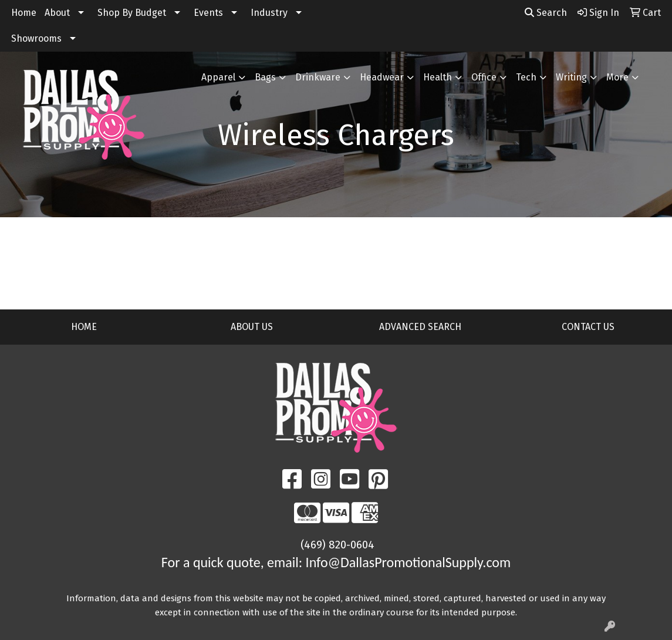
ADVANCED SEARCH (420, 327)
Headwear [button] (382, 77)
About (57, 13)
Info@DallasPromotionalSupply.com (408, 562)
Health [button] (438, 77)
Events (208, 13)
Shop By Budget (132, 13)
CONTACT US (588, 327)
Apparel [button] (218, 77)
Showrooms (36, 38)
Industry (269, 13)
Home (24, 13)
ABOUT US (252, 327)
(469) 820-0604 (337, 545)
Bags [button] (265, 77)
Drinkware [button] (318, 77)
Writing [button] (571, 77)
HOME (84, 327)
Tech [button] (526, 77)
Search (546, 13)
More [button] (617, 77)
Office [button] (484, 77)
